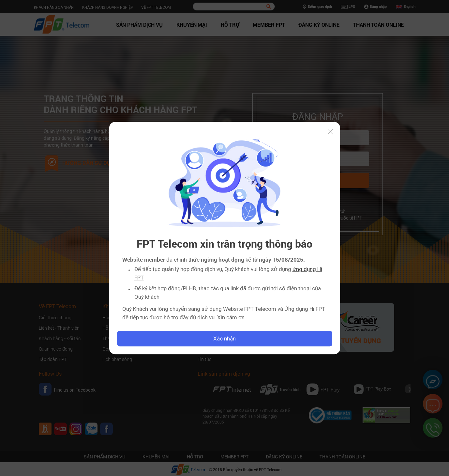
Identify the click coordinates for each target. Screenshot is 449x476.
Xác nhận (224, 339)
